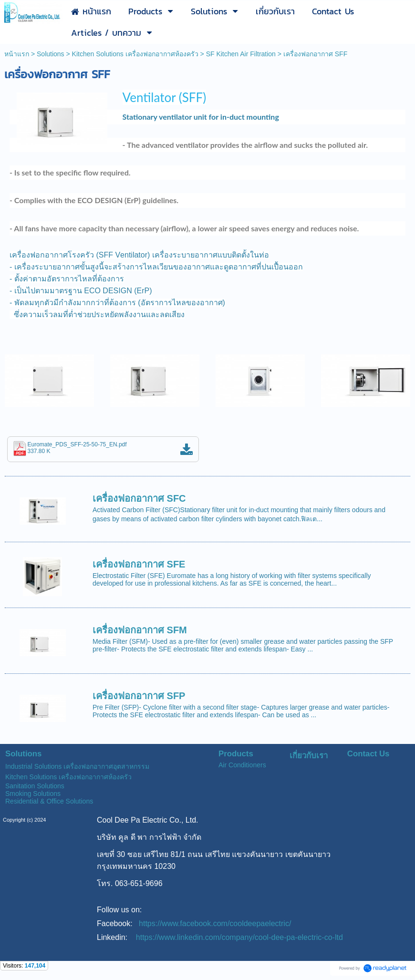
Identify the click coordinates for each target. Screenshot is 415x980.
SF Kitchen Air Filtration (241, 54)
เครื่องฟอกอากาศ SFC (139, 498)
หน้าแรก (17, 54)
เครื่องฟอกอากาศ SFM (140, 630)
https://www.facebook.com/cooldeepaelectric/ (215, 923)
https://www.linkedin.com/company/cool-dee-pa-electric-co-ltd (239, 937)
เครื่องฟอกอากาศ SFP (139, 696)
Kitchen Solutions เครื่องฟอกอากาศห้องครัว (135, 54)
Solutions (51, 54)
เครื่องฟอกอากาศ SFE (139, 564)
